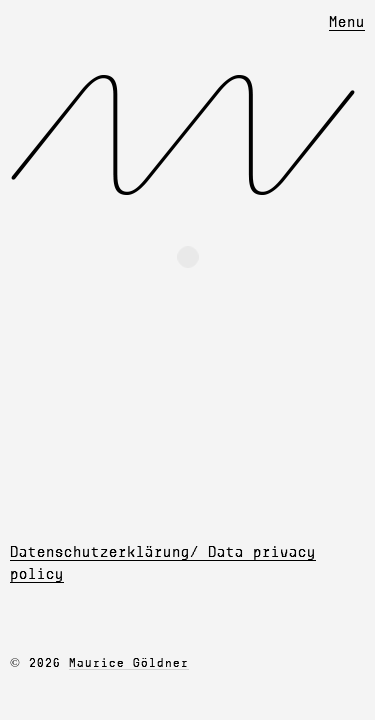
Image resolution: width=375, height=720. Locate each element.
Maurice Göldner (129, 663)
